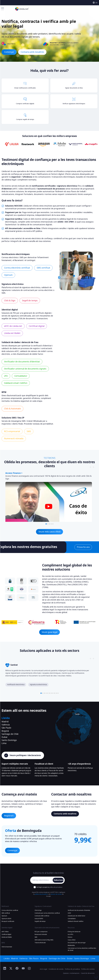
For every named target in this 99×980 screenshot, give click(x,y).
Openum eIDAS (6, 919)
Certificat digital (6, 934)
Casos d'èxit (72, 940)
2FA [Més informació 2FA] (6, 376)
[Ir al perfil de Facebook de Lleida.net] (17, 968)
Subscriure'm (59, 880)
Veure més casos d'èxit (50, 532)
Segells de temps (40, 921)
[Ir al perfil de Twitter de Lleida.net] (11, 968)
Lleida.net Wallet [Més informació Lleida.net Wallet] (12, 333)
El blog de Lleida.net (74, 932)
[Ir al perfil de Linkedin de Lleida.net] (5, 968)
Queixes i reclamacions (71, 973)
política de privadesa (56, 887)
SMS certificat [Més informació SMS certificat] (43, 268)
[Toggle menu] (3, 9)
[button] (46, 524)
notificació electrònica (16, 685)
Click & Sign (38, 910)
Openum (4, 916)
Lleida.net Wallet (7, 937)
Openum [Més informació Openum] (8, 275)
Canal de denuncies (88, 973)
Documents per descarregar (77, 943)
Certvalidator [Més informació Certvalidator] (21, 376)
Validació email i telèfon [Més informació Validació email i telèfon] (16, 383)
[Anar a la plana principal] (22, 9)
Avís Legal (43, 969)
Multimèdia (71, 945)
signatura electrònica (38, 685)
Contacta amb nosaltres (32, 52)
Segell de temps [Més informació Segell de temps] (30, 301)
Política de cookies (88, 969)
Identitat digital (7, 928)
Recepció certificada (8, 921)
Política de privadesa (72, 969)
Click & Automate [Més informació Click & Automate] (12, 409)
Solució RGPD (39, 919)
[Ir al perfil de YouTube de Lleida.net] (23, 968)
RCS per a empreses (41, 932)
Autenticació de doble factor (77, 916)
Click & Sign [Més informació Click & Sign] (10, 301)
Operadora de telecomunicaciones (47, 928)
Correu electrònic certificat (10, 910)
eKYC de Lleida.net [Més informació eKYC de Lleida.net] (13, 326)
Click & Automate (7, 947)
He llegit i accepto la (49, 887)
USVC (69, 913)
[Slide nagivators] (91, 467)
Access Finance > (14, 473)
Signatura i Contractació (43, 906)
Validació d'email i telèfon (76, 921)
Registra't (9, 816)
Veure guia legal (49, 632)
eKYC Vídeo (5, 932)
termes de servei (56, 894)
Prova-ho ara (83, 547)
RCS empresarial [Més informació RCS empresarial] (12, 431)
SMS (36, 937)
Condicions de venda (56, 969)
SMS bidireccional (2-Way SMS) (44, 940)
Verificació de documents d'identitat (79, 910)
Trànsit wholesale (40, 943)
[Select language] (95, 3)
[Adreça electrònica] (42, 880)
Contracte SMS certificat (42, 916)
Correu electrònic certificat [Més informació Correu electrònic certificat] (17, 268)
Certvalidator (72, 919)
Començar (9, 52)
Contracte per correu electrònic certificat (47, 913)
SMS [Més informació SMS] (29, 431)
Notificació (5, 906)
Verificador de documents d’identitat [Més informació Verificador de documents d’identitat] (22, 362)
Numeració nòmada (41, 934)
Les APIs (71, 934)
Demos (70, 937)
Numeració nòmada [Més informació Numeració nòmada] (14, 439)
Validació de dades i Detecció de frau (81, 906)
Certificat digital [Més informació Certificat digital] (37, 326)
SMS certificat (6, 913)
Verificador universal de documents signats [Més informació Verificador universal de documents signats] (25, 369)
